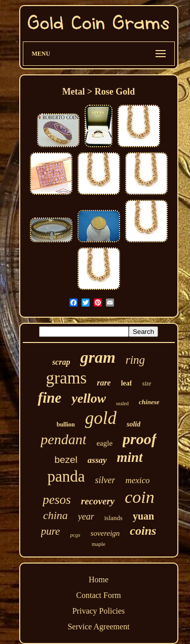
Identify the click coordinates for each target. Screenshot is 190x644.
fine (49, 398)
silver (105, 480)
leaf (127, 383)
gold (101, 418)
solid (134, 424)
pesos (57, 500)
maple (99, 544)
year (86, 517)
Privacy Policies (99, 611)
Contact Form (98, 595)
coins (143, 531)
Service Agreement (98, 627)
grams (67, 378)
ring (135, 360)
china (55, 515)
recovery (98, 501)
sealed (122, 403)
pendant (63, 439)
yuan (143, 516)
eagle (104, 443)
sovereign (105, 533)
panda (66, 476)
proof (140, 439)
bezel (66, 460)
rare (104, 383)
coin (140, 497)
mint (130, 457)
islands (113, 518)
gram (98, 357)
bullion (66, 424)
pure (51, 531)
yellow (89, 398)
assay (97, 460)
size (146, 383)
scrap (61, 362)
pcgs (75, 535)
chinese (149, 402)
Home (99, 579)
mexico (137, 480)
